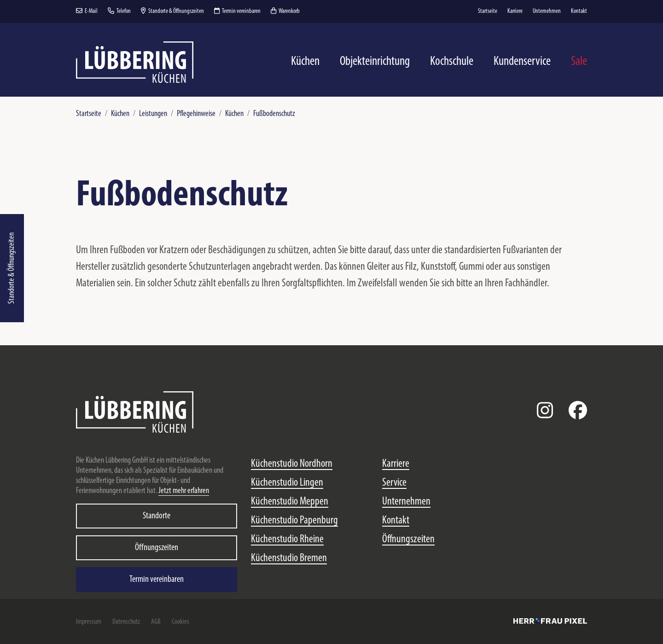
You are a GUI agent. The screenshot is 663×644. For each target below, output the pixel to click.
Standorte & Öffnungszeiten (12, 268)
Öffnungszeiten (157, 548)
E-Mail (87, 11)
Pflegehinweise (196, 114)
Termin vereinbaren (237, 11)
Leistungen (153, 114)
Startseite (89, 114)
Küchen (120, 114)
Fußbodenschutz (274, 114)
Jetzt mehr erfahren (184, 491)
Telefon (119, 11)
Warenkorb (285, 11)
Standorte (157, 516)
